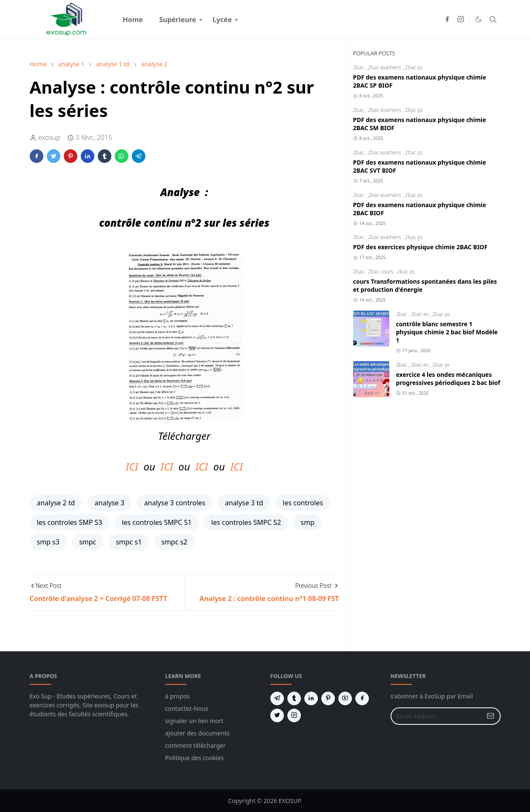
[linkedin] (311, 698)
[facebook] (447, 20)
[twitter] (277, 715)
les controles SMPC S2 (246, 522)
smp (307, 522)
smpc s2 (174, 542)
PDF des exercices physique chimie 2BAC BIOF (420, 247)
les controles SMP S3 (70, 522)
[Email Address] (436, 716)
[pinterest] (328, 698)
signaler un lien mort (194, 721)
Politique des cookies (195, 758)
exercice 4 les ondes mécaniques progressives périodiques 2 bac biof (448, 379)
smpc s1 (129, 542)
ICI (132, 466)
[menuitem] (133, 20)
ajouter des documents (198, 733)
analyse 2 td (56, 503)
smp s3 (48, 542)
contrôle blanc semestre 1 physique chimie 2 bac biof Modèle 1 (447, 332)
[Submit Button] (490, 716)
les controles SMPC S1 (157, 522)
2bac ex (421, 314)
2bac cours (381, 272)
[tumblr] (294, 698)
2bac (359, 67)
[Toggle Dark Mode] (478, 19)
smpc (88, 542)
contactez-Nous (187, 708)
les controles (303, 503)
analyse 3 (110, 503)
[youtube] (345, 698)
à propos (178, 696)
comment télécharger (196, 745)
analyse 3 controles (175, 503)
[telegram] (277, 698)
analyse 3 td (244, 503)
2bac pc (414, 67)
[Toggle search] (493, 20)
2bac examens (385, 67)
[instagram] (461, 20)
